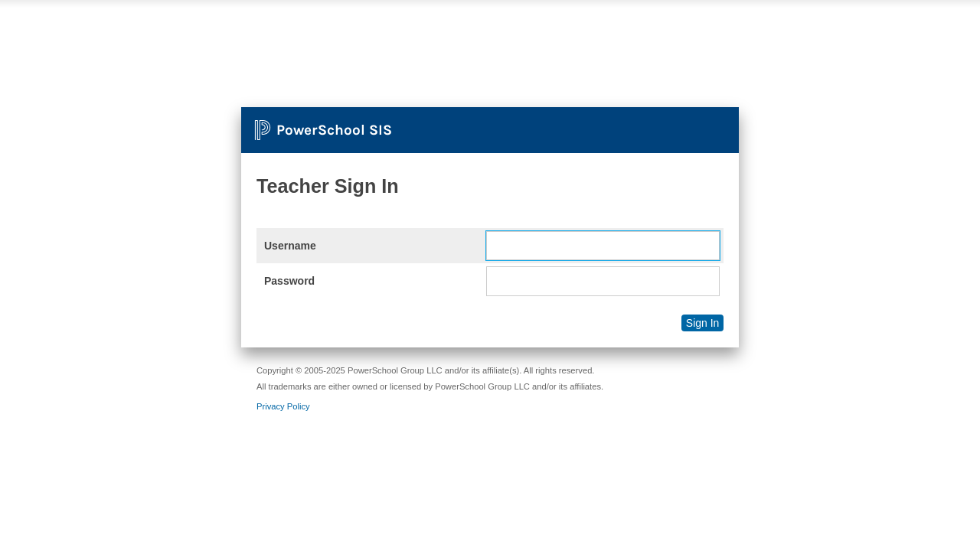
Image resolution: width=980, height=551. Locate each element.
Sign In (703, 323)
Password (289, 281)
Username (290, 246)
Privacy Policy (283, 406)
